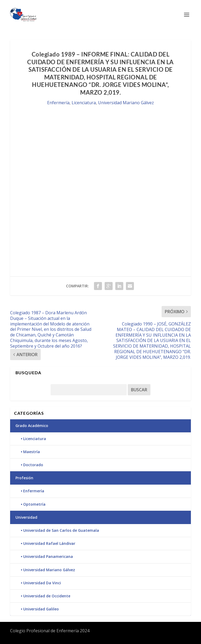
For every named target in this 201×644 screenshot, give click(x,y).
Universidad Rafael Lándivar (49, 543)
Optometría (34, 504)
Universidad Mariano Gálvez (126, 103)
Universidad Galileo (41, 609)
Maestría (32, 452)
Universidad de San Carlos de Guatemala (61, 530)
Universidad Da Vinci (42, 583)
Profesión (24, 478)
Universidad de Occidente (47, 596)
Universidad (26, 517)
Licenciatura (84, 103)
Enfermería (58, 103)
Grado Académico (32, 426)
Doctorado (33, 465)
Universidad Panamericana (48, 556)
